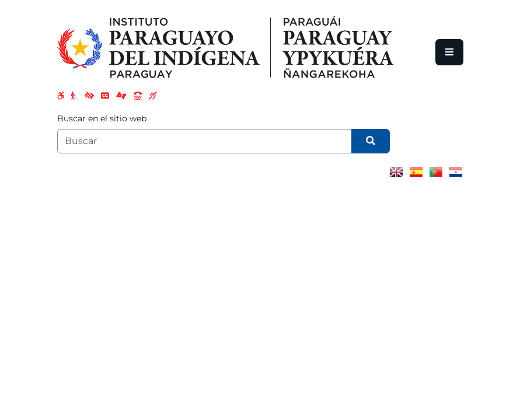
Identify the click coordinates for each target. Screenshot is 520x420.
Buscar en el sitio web (102, 118)
